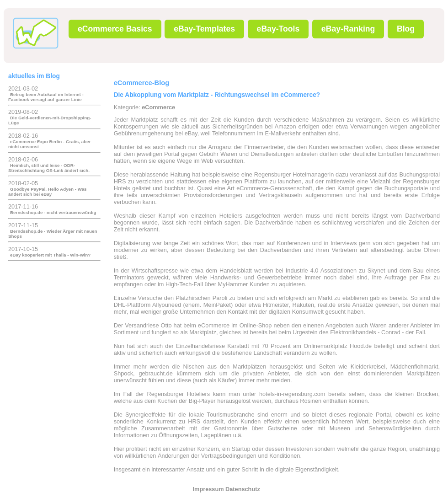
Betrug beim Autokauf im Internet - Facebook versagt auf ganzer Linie (46, 97)
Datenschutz (243, 489)
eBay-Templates (204, 29)
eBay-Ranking (348, 29)
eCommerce (158, 107)
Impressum (208, 489)
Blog (406, 29)
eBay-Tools (278, 29)
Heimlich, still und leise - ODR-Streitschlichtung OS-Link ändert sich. (49, 168)
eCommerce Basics (115, 29)
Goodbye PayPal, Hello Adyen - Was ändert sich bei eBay (48, 192)
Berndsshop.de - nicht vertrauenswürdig (53, 212)
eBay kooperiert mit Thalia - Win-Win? (50, 255)
